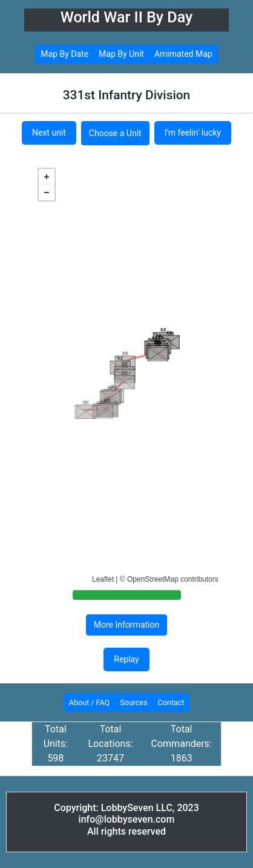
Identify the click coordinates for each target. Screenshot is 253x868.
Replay (126, 659)
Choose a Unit (115, 133)
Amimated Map (183, 54)
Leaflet (103, 579)
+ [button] (47, 177)
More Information (126, 625)
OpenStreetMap (153, 579)
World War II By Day (127, 17)
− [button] (47, 192)
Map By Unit (121, 54)
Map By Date (64, 54)
